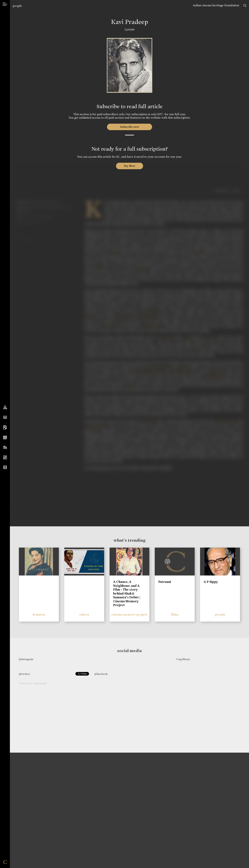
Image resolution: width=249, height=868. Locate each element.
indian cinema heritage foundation (216, 5)
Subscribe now (129, 127)
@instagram (26, 659)
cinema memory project (129, 614)
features (39, 614)
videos (84, 614)
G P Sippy (211, 582)
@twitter (24, 674)
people (17, 6)
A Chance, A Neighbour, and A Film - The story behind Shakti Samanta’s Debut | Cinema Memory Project (127, 593)
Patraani (165, 582)
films (175, 614)
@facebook (101, 674)
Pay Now (130, 166)
